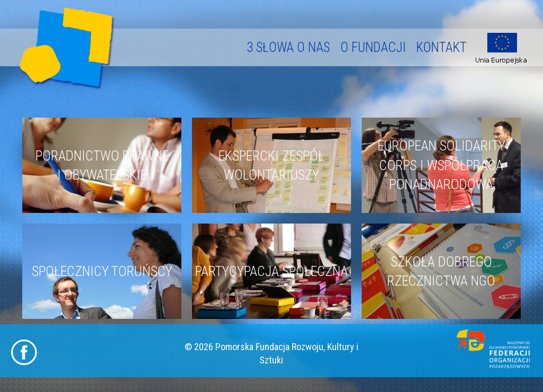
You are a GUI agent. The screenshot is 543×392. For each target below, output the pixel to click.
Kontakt (441, 47)
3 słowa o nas (288, 47)
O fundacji (373, 47)
